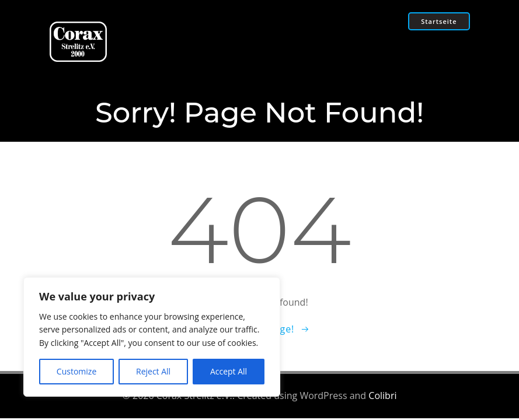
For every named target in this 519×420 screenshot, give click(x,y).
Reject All (153, 371)
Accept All (229, 371)
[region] (152, 337)
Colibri (382, 395)
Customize (76, 371)
